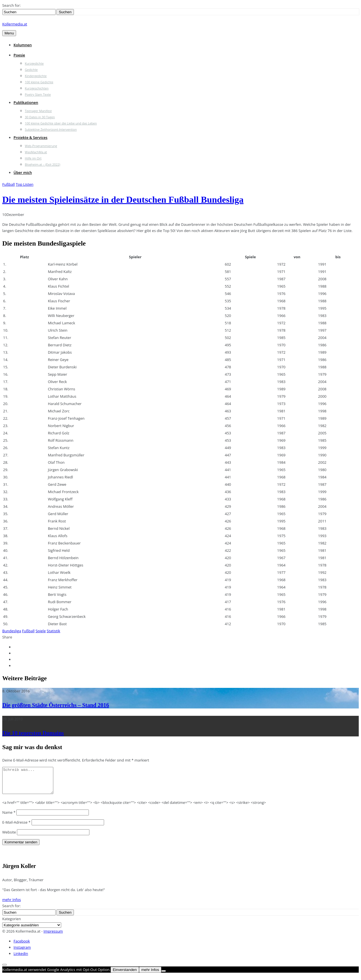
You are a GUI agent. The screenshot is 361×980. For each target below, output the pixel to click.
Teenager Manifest (38, 111)
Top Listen (25, 184)
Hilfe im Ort (33, 158)
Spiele (41, 631)
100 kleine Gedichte (39, 82)
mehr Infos (12, 905)
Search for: (11, 5)
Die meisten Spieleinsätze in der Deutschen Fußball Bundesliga (123, 200)
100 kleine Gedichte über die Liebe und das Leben (61, 123)
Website (9, 837)
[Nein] (164, 976)
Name (9, 817)
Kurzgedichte (34, 63)
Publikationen (26, 102)
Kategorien (12, 924)
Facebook (22, 946)
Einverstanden (125, 975)
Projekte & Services (30, 137)
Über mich (23, 172)
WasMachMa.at (36, 152)
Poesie (19, 55)
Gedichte (31, 70)
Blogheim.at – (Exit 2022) (43, 164)
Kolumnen (23, 45)
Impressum (53, 936)
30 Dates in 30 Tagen (40, 117)
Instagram (22, 952)
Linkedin (21, 959)
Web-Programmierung (41, 146)
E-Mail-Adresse (16, 827)
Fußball (9, 184)
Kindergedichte (36, 76)
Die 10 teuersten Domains (33, 733)
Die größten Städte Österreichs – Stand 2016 (56, 705)
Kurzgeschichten (37, 88)
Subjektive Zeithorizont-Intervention (51, 129)
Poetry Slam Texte (38, 94)
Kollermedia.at (15, 24)
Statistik (54, 631)
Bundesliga (12, 631)
